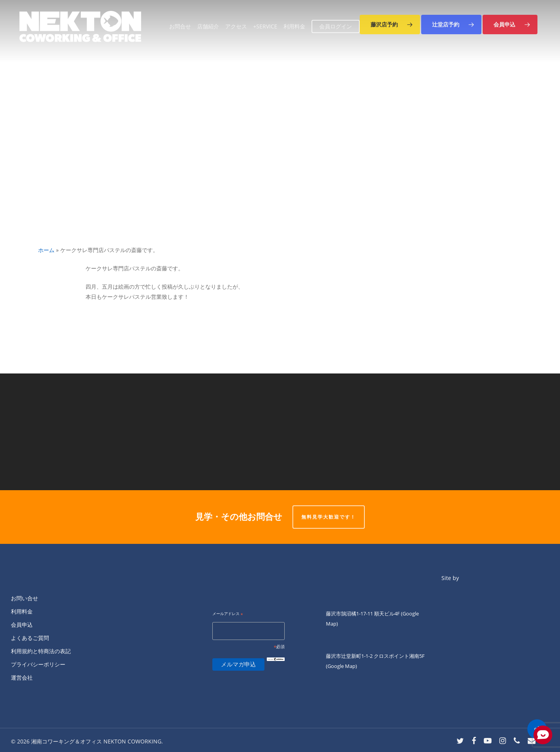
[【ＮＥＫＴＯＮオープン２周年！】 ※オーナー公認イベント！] (420, 432)
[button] (390, 25)
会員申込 (22, 625)
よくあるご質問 (30, 638)
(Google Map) (341, 666)
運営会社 (22, 678)
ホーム (46, 250)
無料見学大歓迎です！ (329, 517)
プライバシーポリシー (38, 664)
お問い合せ (24, 598)
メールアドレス (228, 614)
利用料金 (22, 611)
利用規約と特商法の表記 (41, 651)
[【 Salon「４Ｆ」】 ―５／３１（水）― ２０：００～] (140, 432)
